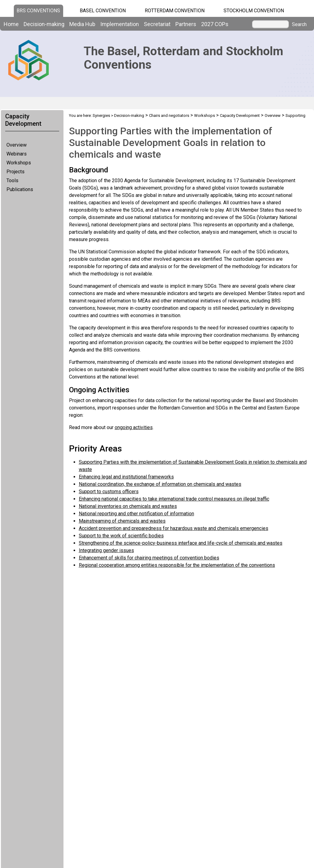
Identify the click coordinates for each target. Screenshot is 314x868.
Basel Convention (103, 11)
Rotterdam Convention (175, 11)
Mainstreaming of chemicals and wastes (122, 521)
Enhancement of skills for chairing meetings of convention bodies (149, 558)
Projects (15, 172)
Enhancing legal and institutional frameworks (126, 477)
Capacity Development (240, 115)
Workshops (19, 163)
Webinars (17, 154)
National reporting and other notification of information (136, 514)
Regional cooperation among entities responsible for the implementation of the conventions (177, 565)
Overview (17, 145)
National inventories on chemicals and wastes (128, 506)
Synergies (101, 115)
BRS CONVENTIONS (38, 11)
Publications (20, 189)
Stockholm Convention (254, 11)
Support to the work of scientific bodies (121, 536)
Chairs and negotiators (169, 115)
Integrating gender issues (106, 550)
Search (299, 25)
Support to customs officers (109, 492)
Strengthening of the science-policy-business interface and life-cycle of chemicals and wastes (181, 543)
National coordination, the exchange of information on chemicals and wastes (160, 484)
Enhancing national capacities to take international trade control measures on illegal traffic (174, 499)
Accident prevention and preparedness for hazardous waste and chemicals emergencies (174, 528)
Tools (12, 181)
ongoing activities (134, 427)
